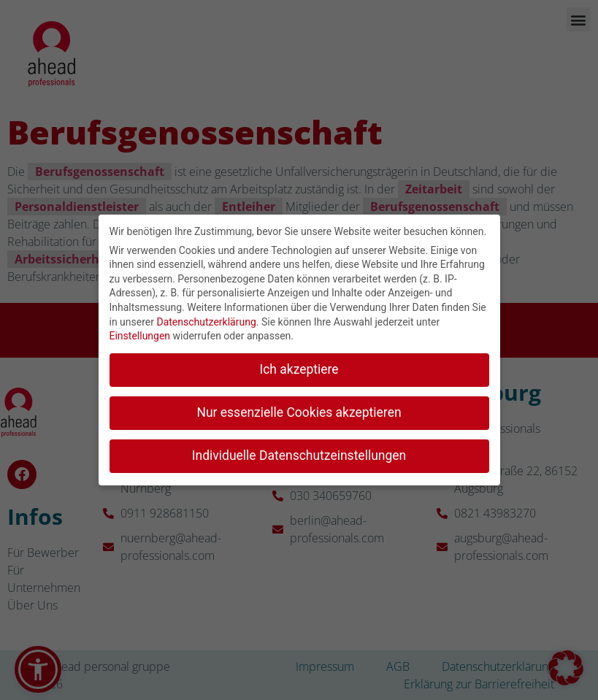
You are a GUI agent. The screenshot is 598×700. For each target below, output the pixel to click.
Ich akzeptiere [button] (299, 366)
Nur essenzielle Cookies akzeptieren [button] (299, 409)
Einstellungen (140, 332)
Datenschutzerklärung (206, 318)
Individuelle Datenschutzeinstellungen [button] (299, 452)
